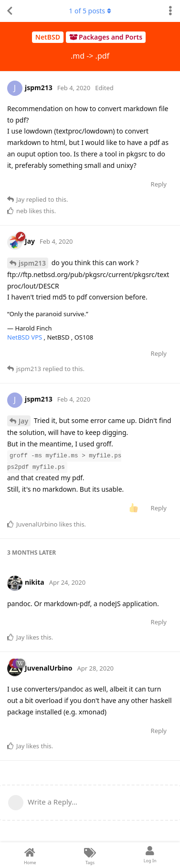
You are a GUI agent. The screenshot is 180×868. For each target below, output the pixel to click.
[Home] (30, 855)
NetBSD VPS (26, 337)
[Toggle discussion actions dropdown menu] (170, 11)
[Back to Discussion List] (10, 11)
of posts (90, 11)
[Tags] (90, 855)
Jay (23, 421)
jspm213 (32, 263)
